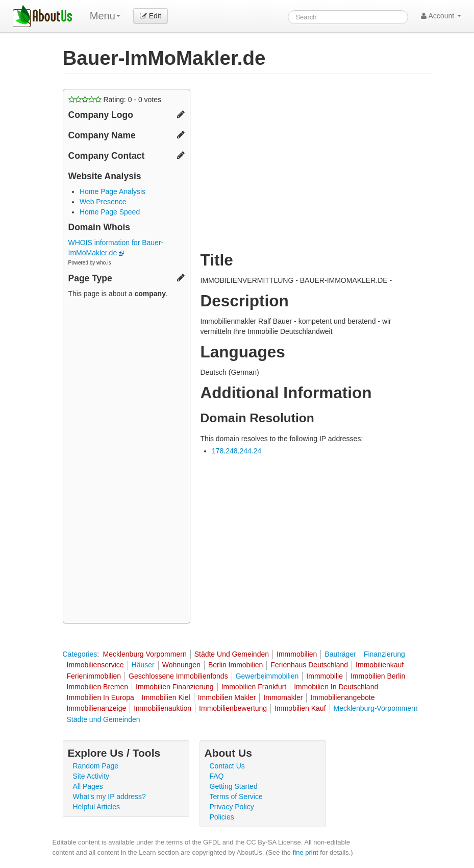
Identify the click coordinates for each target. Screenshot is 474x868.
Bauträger (340, 654)
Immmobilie (325, 676)
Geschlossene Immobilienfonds (178, 676)
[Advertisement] (127, 462)
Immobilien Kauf (300, 708)
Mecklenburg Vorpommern (144, 654)
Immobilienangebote (342, 697)
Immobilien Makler (227, 697)
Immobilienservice (95, 665)
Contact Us (227, 766)
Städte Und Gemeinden (232, 654)
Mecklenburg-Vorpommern (376, 708)
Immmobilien (297, 654)
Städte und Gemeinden (104, 719)
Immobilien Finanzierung (175, 687)
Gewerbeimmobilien (267, 676)
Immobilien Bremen (98, 687)
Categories (80, 654)
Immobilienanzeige (97, 708)
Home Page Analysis (113, 191)
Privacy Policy (232, 807)
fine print (306, 852)
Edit (151, 16)
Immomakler (283, 697)
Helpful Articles (97, 807)
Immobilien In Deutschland (336, 687)
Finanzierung (384, 654)
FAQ (217, 776)
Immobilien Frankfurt (254, 687)
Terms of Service (236, 797)
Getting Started (234, 786)
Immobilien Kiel (166, 697)
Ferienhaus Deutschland (309, 665)
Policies (222, 817)
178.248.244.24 (236, 451)
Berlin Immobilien (235, 665)
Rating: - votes (115, 100)
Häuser (143, 665)
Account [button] (441, 16)
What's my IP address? (109, 797)
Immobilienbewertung (233, 708)
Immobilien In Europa (101, 697)
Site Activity (91, 776)
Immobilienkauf (380, 665)
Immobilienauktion (163, 708)
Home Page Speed (110, 212)
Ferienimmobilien (94, 676)
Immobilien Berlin (378, 676)
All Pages (88, 786)
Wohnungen (181, 665)
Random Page (96, 766)
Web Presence (103, 202)
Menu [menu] (105, 16)
